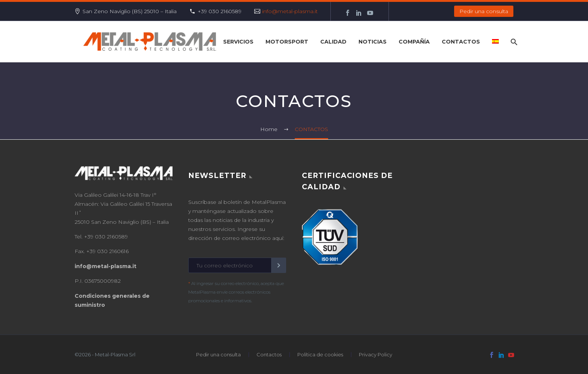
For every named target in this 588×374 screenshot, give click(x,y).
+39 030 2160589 (220, 11)
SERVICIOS (238, 42)
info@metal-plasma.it (290, 11)
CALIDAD (333, 42)
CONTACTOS (461, 42)
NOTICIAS (373, 42)
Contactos (269, 355)
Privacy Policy (376, 355)
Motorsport (287, 42)
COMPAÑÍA (414, 42)
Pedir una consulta (484, 11)
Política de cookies (320, 355)
